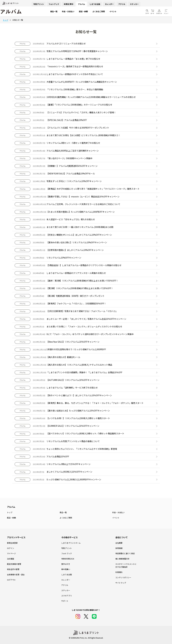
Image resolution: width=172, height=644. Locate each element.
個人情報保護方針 (122, 559)
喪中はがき (66, 564)
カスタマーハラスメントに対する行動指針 (126, 565)
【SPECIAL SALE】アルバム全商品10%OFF (67, 120)
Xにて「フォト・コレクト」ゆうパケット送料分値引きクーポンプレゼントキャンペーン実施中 (90, 334)
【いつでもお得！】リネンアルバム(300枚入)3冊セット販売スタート (78, 418)
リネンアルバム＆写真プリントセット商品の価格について (73, 441)
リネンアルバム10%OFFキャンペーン (64, 258)
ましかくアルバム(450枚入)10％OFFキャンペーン (69, 472)
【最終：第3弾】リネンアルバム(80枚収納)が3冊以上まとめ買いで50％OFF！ (82, 281)
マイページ (11, 553)
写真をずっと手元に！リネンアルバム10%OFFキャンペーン (74, 181)
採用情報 (119, 548)
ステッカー (134, 4)
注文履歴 (11, 559)
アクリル (122, 4)
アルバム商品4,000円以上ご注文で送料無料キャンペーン (73, 151)
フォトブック (54, 4)
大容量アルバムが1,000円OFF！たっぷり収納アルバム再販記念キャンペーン (82, 82)
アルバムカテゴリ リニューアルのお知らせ (66, 44)
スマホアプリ (67, 596)
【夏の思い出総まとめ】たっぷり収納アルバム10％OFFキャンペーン (78, 411)
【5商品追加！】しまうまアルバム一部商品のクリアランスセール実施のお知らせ (84, 265)
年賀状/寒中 (69, 4)
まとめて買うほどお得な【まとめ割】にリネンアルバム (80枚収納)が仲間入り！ (83, 135)
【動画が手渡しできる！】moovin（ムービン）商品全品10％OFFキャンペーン (83, 196)
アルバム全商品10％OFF (58, 456)
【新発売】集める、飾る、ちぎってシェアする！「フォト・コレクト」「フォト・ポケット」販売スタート (95, 403)
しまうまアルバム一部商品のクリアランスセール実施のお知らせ (76, 273)
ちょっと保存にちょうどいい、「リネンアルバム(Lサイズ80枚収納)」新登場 (82, 449)
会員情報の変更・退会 (16, 574)
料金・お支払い (68, 11)
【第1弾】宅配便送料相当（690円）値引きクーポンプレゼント (75, 296)
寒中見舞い (66, 569)
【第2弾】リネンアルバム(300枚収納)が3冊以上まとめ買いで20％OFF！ (80, 288)
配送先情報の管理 (14, 564)
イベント (113, 11)
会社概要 (119, 543)
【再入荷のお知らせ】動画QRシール (63, 357)
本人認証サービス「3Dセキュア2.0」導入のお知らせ (71, 219)
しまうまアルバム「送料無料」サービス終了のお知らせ (72, 388)
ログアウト (11, 580)
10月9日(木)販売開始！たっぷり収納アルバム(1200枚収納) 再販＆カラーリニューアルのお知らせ (91, 97)
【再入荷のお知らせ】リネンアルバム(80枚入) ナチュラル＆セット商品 (79, 365)
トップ (10, 512)
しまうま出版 (95, 4)
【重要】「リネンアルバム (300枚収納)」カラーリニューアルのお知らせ (79, 105)
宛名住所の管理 (13, 569)
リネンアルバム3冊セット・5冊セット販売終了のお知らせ (73, 143)
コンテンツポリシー (123, 577)
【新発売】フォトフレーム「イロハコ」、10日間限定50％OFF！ (76, 303)
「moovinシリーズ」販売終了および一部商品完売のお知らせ (75, 66)
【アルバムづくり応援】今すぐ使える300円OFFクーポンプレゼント (78, 128)
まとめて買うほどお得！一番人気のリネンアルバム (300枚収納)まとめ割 (80, 227)
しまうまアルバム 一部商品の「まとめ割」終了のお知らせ (73, 59)
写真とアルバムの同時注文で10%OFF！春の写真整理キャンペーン (77, 51)
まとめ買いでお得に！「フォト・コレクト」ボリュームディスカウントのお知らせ (84, 326)
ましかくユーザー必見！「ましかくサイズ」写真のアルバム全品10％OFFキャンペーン (86, 319)
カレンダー (109, 4)
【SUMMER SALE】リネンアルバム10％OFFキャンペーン (73, 426)
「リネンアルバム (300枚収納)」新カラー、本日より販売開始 (75, 89)
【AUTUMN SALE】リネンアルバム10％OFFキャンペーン (73, 380)
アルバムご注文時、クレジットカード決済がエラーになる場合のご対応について (83, 204)
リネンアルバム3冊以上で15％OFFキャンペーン (69, 464)
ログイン (11, 548)
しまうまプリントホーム (71, 543)
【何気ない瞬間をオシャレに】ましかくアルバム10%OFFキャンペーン (79, 235)
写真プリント (39, 4)
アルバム (81, 4)
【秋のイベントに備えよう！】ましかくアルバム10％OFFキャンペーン (79, 395)
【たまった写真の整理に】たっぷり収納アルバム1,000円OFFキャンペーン (81, 212)
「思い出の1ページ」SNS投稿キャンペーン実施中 (69, 158)
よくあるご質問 (99, 11)
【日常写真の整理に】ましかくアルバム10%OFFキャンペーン (75, 250)
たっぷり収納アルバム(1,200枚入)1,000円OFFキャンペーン (74, 479)
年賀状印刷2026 (68, 559)
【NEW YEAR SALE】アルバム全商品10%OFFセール (71, 173)
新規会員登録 (12, 543)
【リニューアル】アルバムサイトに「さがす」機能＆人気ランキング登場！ (81, 112)
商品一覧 (54, 11)
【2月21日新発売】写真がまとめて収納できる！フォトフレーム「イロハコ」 (82, 311)
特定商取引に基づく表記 (125, 553)
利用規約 (119, 572)
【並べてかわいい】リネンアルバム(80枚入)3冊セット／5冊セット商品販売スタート (85, 433)
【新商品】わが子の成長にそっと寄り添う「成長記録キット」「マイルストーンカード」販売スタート (93, 189)
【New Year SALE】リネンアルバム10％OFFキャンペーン (73, 342)
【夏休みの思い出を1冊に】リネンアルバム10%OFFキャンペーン (77, 242)
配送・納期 (83, 11)
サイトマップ (121, 583)
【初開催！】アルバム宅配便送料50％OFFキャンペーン (72, 166)
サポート (65, 601)
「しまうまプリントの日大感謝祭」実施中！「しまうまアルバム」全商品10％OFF (84, 372)
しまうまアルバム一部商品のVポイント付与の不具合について (75, 74)
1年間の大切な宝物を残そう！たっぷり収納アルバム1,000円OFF (76, 349)
